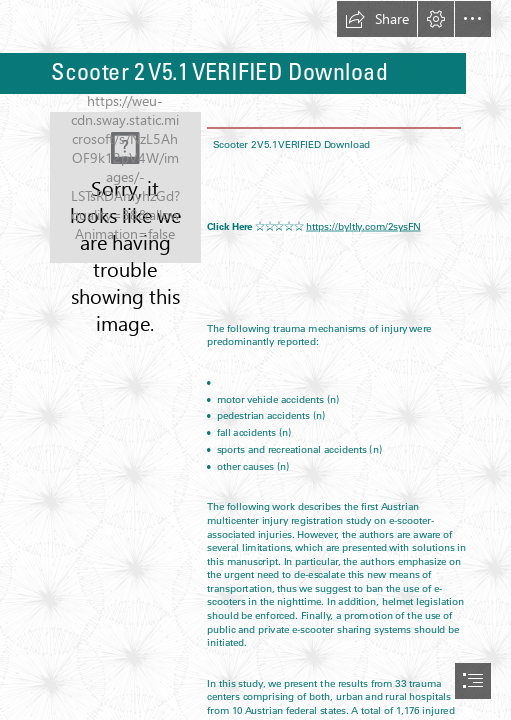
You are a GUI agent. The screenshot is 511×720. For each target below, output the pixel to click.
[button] (377, 19)
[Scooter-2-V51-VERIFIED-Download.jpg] (125, 187)
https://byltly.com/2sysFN (363, 226)
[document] (255, 360)
